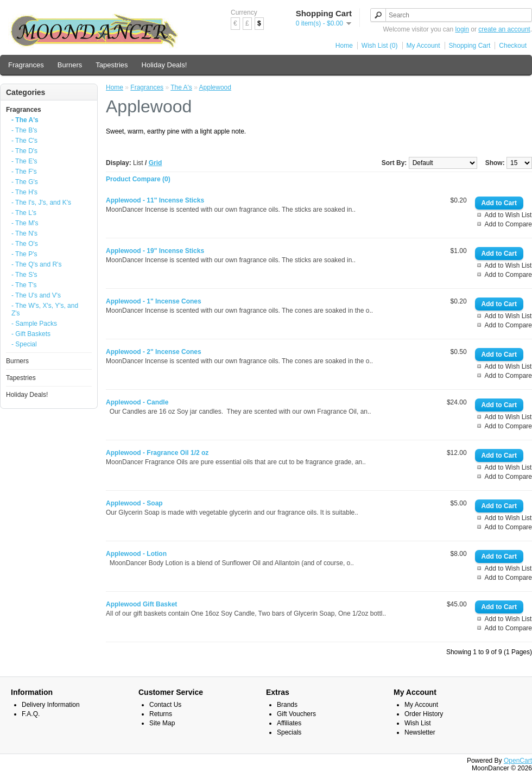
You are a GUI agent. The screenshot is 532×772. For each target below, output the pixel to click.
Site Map (162, 723)
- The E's (24, 161)
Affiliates (289, 723)
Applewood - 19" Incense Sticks (155, 251)
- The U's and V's (36, 295)
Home (344, 46)
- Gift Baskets (31, 334)
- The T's (24, 285)
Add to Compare (508, 224)
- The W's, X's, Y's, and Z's (45, 309)
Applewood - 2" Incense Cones (154, 352)
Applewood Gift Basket (141, 604)
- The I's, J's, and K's (41, 203)
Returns (161, 714)
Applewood (215, 87)
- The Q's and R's (36, 264)
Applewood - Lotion (136, 554)
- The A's (25, 120)
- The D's (24, 151)
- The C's (24, 141)
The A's (181, 87)
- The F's (24, 172)
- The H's (24, 192)
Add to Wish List (508, 215)
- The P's (24, 254)
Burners (70, 65)
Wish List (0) (380, 46)
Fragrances (26, 65)
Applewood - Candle (137, 402)
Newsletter (420, 732)
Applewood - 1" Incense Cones (154, 301)
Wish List (418, 723)
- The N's (24, 233)
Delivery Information (51, 705)
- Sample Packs (34, 324)
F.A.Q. (31, 714)
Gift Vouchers (296, 714)
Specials (289, 732)
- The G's (25, 182)
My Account (423, 46)
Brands (287, 705)
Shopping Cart (470, 46)
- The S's (24, 275)
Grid (156, 163)
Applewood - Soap (134, 503)
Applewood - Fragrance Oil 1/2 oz (157, 453)
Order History (424, 714)
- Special (24, 344)
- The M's (25, 223)
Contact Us (165, 705)
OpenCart (518, 761)
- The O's (25, 244)
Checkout (513, 46)
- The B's (24, 130)
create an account (504, 29)
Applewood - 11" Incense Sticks (155, 200)
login (462, 29)
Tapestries (112, 65)
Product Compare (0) (138, 179)
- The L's (24, 213)
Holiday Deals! (164, 65)
